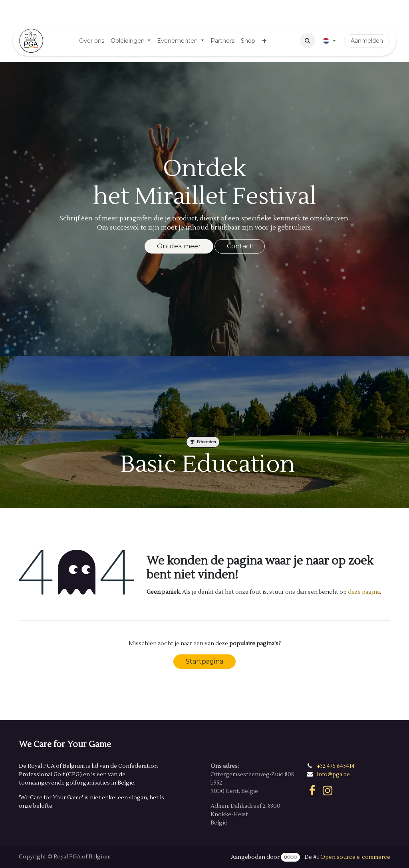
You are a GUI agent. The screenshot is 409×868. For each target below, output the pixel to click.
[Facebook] (312, 791)
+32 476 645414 (336, 766)
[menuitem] (92, 41)
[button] (308, 41)
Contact (240, 246)
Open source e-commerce (355, 857)
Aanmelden (367, 41)
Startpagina (204, 661)
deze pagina (364, 592)
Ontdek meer (179, 246)
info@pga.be (333, 775)
